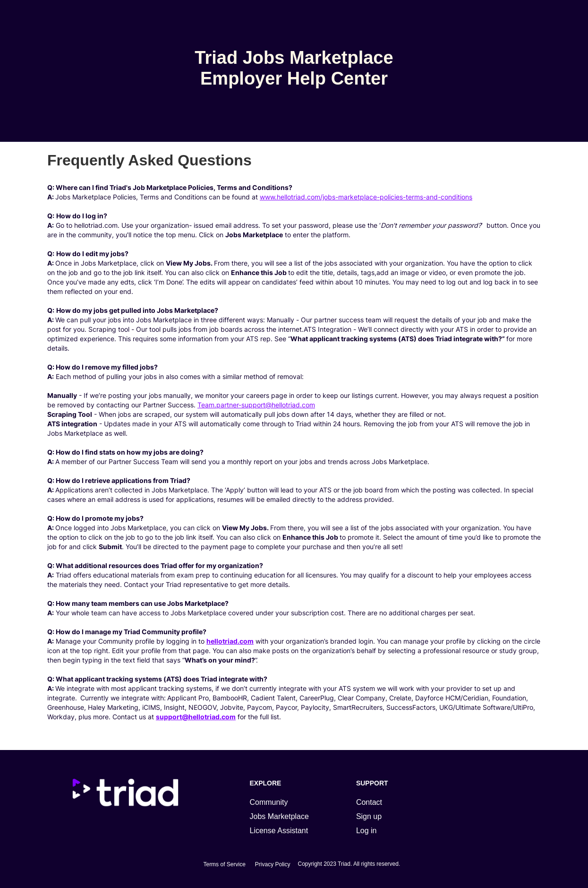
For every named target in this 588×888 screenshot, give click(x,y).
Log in (366, 831)
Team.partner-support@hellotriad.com (256, 405)
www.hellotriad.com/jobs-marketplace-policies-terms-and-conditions (366, 197)
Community (269, 802)
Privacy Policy (273, 864)
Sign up (369, 816)
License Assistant (279, 831)
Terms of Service (224, 864)
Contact (369, 802)
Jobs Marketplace (279, 816)
